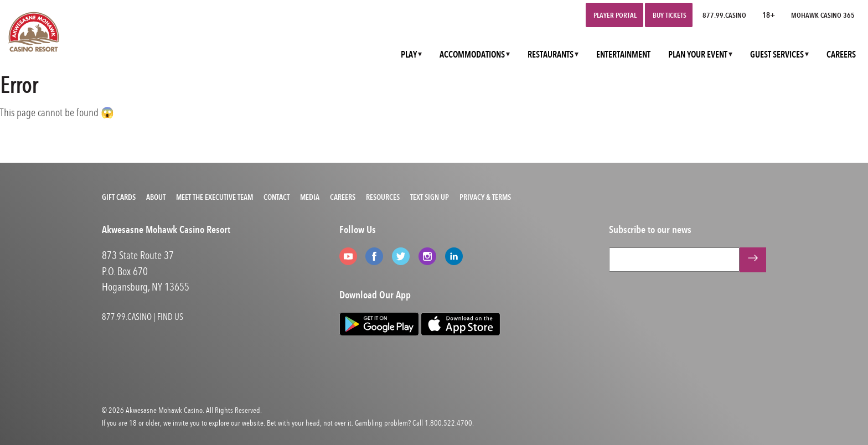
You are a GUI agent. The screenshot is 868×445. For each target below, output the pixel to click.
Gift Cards (119, 197)
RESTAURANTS (551, 55)
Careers (343, 197)
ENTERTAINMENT (623, 55)
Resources (383, 197)
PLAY (409, 55)
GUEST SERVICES (777, 55)
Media (310, 197)
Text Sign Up (430, 197)
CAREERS (841, 55)
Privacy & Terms (485, 197)
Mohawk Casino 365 (823, 15)
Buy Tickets (670, 15)
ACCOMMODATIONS (472, 55)
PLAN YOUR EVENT (698, 55)
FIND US (170, 317)
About (156, 197)
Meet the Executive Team (215, 197)
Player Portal (615, 15)
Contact (277, 197)
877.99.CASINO (724, 15)
